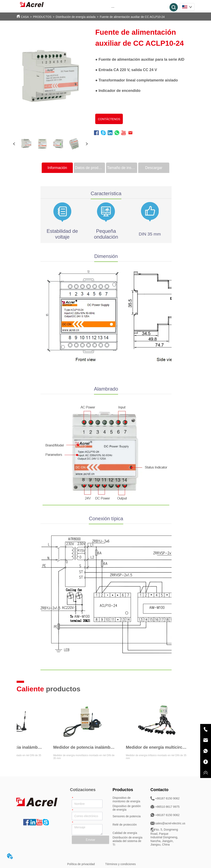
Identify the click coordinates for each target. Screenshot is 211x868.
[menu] (113, 7)
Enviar (91, 840)
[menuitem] (113, 7)
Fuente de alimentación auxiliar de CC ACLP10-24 (132, 17)
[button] (113, 7)
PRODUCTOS (42, 17)
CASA (25, 17)
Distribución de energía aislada (76, 17)
